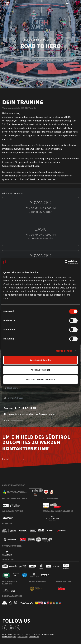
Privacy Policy (23, 637)
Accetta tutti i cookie (41, 360)
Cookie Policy (34, 637)
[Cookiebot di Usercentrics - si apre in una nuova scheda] (65, 262)
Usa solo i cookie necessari (40, 379)
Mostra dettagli (64, 351)
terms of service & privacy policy (39, 414)
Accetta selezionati (40, 370)
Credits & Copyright (9, 637)
